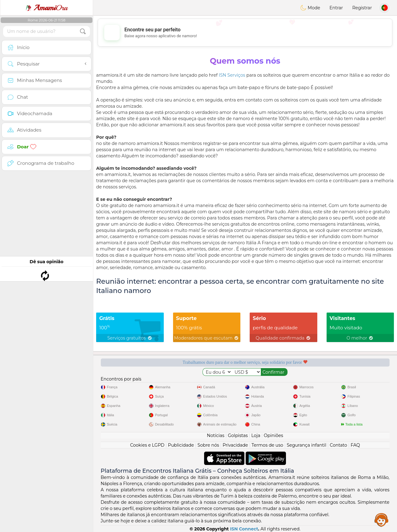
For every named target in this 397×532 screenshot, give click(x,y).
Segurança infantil (306, 445)
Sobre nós (208, 445)
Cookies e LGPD (147, 445)
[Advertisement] (245, 33)
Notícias (216, 435)
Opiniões (274, 435)
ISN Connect (244, 529)
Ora (47, 8)
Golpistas (238, 435)
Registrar (362, 8)
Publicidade (181, 445)
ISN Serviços (232, 75)
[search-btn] (83, 32)
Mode (310, 8)
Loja (256, 435)
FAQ (355, 445)
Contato (338, 445)
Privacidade (235, 445)
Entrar (336, 8)
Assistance (381, 520)
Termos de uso (267, 445)
